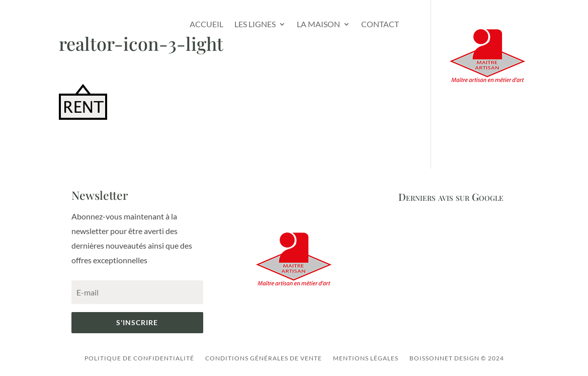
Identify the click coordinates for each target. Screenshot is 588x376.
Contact (380, 24)
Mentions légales (366, 358)
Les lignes (255, 24)
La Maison (318, 24)
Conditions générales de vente (264, 358)
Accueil (206, 24)
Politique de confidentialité (139, 358)
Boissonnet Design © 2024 (457, 358)
